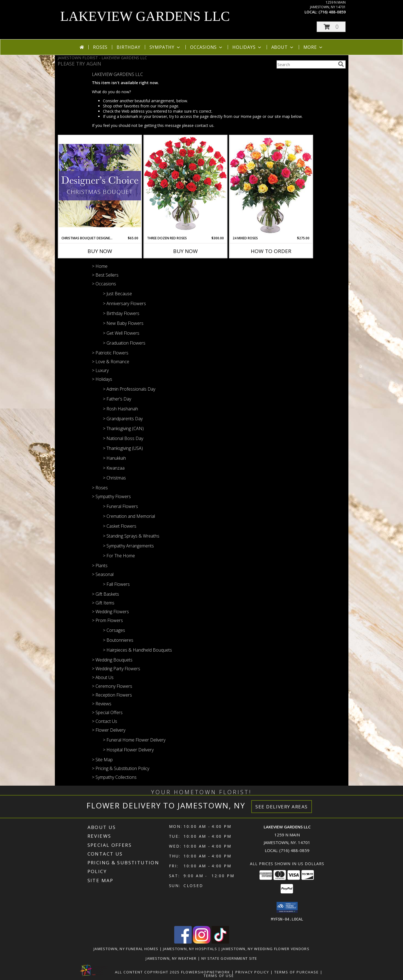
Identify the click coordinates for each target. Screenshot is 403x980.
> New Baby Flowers (123, 323)
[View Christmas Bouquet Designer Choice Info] (100, 185)
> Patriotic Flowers (110, 353)
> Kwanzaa (114, 468)
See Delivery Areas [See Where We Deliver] (282, 807)
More (313, 47)
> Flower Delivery (109, 730)
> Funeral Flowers (120, 506)
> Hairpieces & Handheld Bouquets (137, 650)
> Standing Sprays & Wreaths (131, 536)
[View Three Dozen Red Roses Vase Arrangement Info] (185, 185)
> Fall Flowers (116, 584)
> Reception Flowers (112, 695)
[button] (331, 27)
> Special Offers (107, 712)
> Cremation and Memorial (129, 516)
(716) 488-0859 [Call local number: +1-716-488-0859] (332, 12)
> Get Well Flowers (121, 333)
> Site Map (102, 760)
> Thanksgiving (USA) (123, 448)
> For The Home (119, 556)
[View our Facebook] (183, 942)
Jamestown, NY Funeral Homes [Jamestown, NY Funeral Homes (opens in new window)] (126, 948)
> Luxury (100, 370)
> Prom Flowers (107, 620)
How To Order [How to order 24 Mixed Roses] (271, 251)
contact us (204, 125)
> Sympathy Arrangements (128, 546)
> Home (100, 266)
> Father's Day (117, 399)
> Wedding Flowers (110, 612)
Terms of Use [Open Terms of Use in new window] (219, 975)
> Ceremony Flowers (112, 686)
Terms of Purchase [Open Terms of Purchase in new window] (297, 972)
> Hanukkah (114, 458)
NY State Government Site (229, 958)
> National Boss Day (123, 438)
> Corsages (114, 630)
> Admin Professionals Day (129, 389)
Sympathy (165, 47)
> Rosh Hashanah (120, 409)
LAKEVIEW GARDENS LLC (145, 16)
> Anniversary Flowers (124, 303)
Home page (168, 106)
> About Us (103, 677)
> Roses (100, 488)
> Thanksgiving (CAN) (123, 428)
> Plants (100, 566)
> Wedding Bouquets (112, 660)
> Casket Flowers (120, 526)
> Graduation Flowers (124, 343)
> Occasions (104, 284)
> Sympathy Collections (114, 777)
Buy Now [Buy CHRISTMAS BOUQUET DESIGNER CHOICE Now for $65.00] (100, 251)
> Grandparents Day (123, 419)
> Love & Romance (111, 362)
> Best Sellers (105, 275)
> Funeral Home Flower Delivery (134, 740)
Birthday (128, 47)
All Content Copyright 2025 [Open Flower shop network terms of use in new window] (147, 972)
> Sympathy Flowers (111, 496)
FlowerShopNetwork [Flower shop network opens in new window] (206, 972)
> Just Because (117, 294)
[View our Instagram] (202, 942)
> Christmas (114, 478)
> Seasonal (103, 574)
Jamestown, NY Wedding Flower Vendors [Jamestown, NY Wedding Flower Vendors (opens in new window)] (266, 948)
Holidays (247, 47)
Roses (100, 47)
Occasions (207, 47)
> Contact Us (105, 721)
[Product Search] (306, 64)
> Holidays (102, 379)
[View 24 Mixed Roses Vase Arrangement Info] (271, 186)
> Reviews (102, 704)
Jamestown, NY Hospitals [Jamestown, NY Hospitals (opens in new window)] (190, 948)
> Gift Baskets (105, 594)
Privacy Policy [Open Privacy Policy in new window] (252, 972)
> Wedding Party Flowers (116, 669)
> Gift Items (103, 603)
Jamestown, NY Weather (171, 958)
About (283, 47)
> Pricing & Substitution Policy (121, 768)
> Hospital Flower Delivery (128, 750)
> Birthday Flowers (121, 313)
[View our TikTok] (220, 942)
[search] (341, 64)
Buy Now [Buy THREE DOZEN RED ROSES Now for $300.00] (185, 251)
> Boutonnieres (118, 640)
